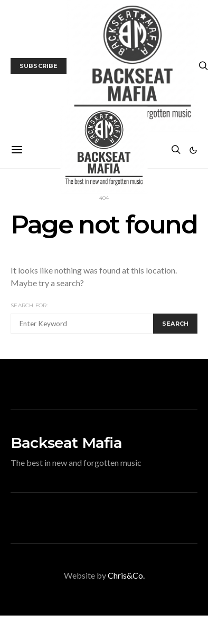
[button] (193, 150)
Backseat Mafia (66, 443)
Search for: (29, 305)
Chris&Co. (126, 575)
